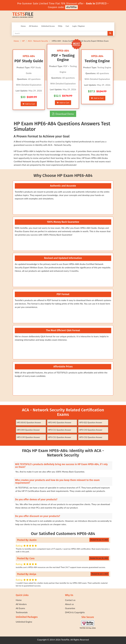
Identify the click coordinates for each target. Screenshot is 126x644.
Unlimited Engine (24, 622)
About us (69, 604)
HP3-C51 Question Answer (60, 437)
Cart (67, 26)
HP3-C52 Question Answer (91, 437)
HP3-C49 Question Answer (28, 437)
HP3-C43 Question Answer (91, 430)
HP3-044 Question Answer (28, 430)
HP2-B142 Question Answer (29, 422)
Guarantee (70, 608)
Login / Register (79, 26)
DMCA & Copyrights (75, 612)
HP (23, 41)
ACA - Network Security (38, 41)
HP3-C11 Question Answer (60, 430)
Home (23, 26)
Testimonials (22, 612)
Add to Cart (29, 104)
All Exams (20, 608)
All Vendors (33, 26)
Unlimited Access (48, 26)
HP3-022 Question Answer (91, 422)
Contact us (70, 600)
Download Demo (63, 114)
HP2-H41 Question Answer (60, 422)
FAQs (60, 26)
